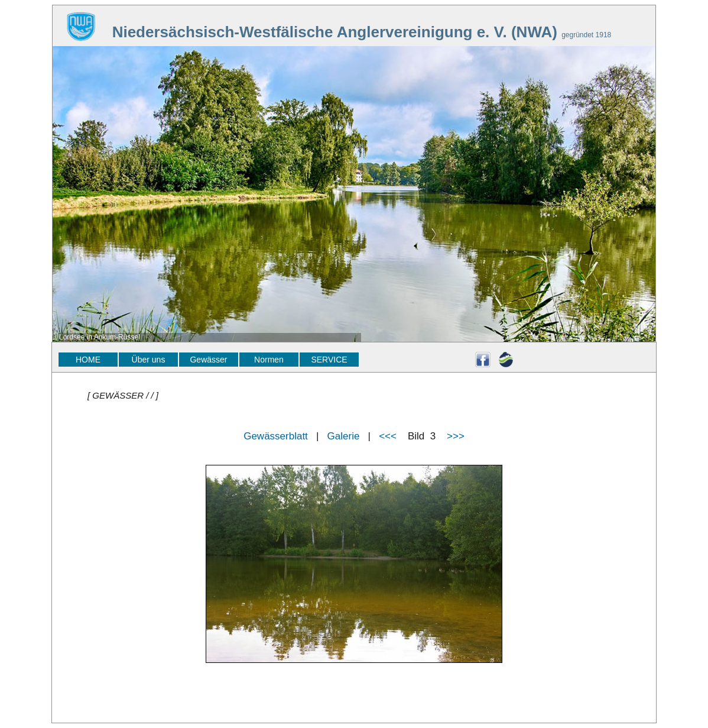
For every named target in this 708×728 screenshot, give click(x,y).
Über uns (149, 360)
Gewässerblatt (276, 436)
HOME (88, 360)
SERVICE (329, 360)
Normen (269, 360)
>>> (456, 436)
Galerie (344, 436)
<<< (388, 436)
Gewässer (208, 360)
